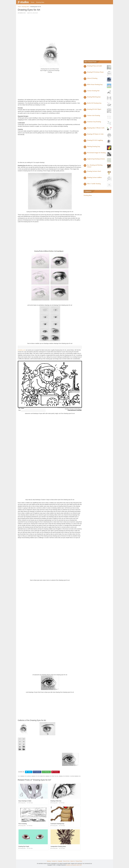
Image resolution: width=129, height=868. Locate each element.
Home (33, 2)
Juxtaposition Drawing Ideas (58, 846)
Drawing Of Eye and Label (95, 66)
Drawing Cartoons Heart (94, 171)
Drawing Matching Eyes (94, 97)
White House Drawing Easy (95, 85)
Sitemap (49, 861)
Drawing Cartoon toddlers (95, 177)
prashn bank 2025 (77, 865)
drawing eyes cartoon (26, 776)
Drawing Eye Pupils (24, 846)
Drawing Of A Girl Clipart (94, 109)
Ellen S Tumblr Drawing (94, 184)
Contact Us (54, 861)
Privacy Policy (79, 861)
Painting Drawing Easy (94, 146)
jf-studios (23, 2)
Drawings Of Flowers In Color (95, 134)
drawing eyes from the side (52, 776)
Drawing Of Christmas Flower (95, 72)
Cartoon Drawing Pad (93, 91)
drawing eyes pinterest (64, 776)
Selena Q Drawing (92, 78)
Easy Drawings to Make (25, 801)
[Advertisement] (50, 27)
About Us (73, 861)
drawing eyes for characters (38, 776)
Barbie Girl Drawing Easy (94, 103)
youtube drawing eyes (75, 776)
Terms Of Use (66, 861)
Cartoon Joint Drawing (94, 115)
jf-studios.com (22, 350)
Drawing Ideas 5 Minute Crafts (96, 128)
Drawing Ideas (40, 2)
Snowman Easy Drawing (94, 122)
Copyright (60, 861)
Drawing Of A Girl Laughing (95, 140)
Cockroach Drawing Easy (57, 824)
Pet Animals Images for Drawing (96, 153)
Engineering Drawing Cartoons (96, 159)
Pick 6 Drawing (23, 824)
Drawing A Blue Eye (56, 801)
